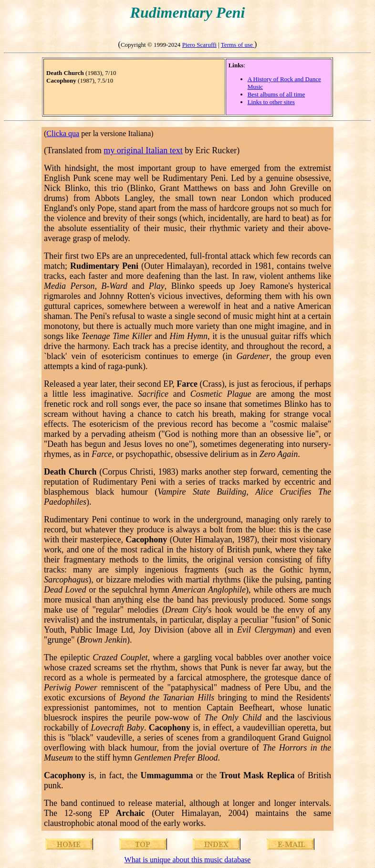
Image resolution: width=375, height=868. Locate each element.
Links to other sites (271, 102)
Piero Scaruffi (199, 45)
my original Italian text (143, 150)
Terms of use (238, 45)
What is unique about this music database (188, 860)
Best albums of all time (276, 94)
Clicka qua (63, 133)
